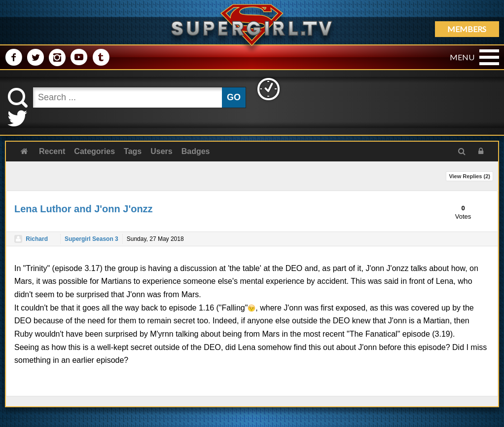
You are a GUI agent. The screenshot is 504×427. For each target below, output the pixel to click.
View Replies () (469, 176)
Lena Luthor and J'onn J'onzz (84, 209)
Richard (37, 239)
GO (234, 97)
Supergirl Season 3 (91, 239)
